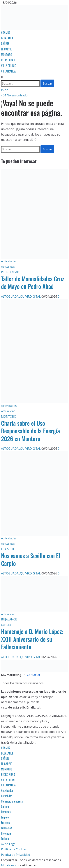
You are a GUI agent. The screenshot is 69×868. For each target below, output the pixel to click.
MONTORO (7, 55)
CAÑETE (5, 44)
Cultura (6, 625)
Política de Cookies (14, 849)
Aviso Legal (9, 844)
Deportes (6, 812)
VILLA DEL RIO (9, 66)
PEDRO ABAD (8, 60)
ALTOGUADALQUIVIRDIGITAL (21, 297)
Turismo (5, 839)
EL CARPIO (7, 49)
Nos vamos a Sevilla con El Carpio (31, 559)
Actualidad (8, 267)
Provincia (6, 833)
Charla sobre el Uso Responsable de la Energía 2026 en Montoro (31, 431)
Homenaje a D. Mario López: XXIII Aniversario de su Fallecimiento (32, 639)
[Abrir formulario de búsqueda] (2, 77)
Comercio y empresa (12, 801)
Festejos (5, 823)
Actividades (9, 261)
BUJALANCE (7, 38)
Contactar (34, 675)
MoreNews (9, 865)
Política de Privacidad (16, 855)
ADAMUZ (6, 33)
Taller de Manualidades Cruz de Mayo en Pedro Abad (33, 283)
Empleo (5, 817)
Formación (7, 828)
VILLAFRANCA (8, 71)
